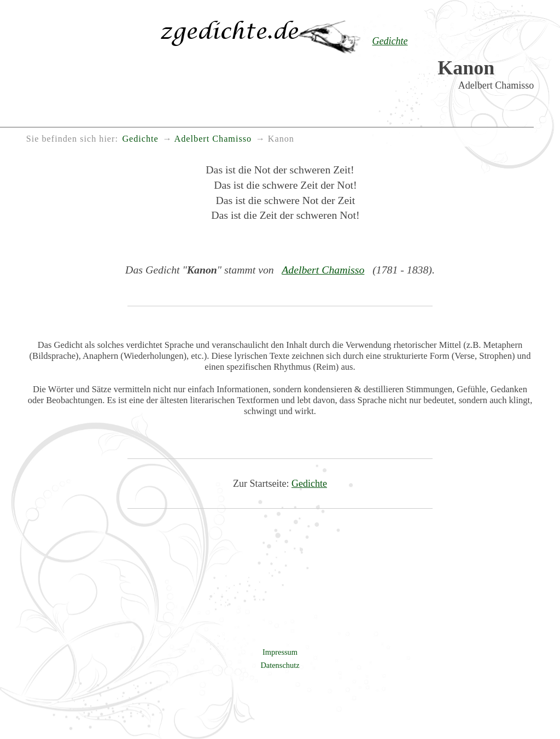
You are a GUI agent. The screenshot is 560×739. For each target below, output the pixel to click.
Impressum (280, 652)
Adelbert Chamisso (323, 270)
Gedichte (309, 484)
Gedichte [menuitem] (140, 139)
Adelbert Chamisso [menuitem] (213, 139)
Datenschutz (280, 665)
